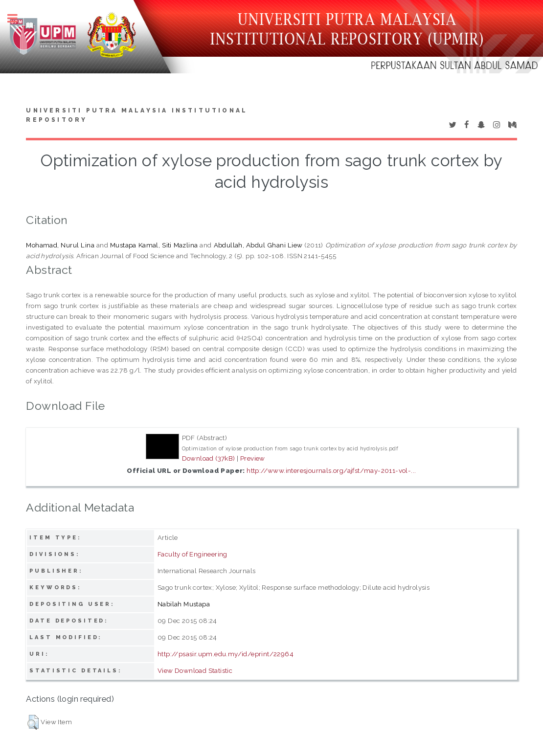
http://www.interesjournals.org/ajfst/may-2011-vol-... (331, 470)
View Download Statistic (195, 670)
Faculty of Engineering (192, 554)
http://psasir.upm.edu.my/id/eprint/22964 (226, 654)
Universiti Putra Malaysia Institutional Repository (137, 115)
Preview (253, 458)
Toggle (18, 18)
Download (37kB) (209, 458)
